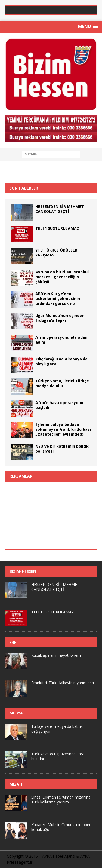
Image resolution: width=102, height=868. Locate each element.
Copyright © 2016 (22, 856)
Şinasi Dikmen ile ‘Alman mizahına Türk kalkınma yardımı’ (61, 800)
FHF (13, 642)
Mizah (16, 784)
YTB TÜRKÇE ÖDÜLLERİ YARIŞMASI (57, 253)
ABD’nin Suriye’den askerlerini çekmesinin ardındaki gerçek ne (58, 299)
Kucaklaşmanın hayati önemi (56, 655)
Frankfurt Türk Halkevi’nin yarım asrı (63, 683)
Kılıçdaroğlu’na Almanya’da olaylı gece (61, 361)
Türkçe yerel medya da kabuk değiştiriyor (57, 729)
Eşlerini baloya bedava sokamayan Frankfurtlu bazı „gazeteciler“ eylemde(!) (63, 429)
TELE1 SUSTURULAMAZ (57, 228)
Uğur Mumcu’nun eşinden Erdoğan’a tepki (60, 318)
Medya (16, 713)
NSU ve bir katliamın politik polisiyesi (62, 449)
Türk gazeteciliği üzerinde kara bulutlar (58, 756)
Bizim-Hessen (23, 571)
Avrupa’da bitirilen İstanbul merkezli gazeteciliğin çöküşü (62, 277)
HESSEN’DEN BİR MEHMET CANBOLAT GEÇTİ (60, 209)
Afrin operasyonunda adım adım (61, 340)
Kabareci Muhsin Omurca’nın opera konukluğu (62, 827)
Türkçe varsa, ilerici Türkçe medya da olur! (62, 383)
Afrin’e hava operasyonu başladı (59, 405)
